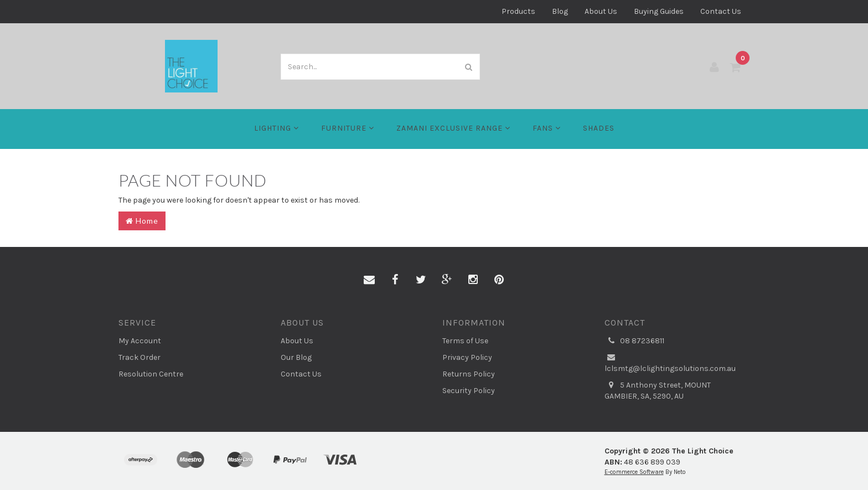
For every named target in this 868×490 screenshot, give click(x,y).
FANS (547, 128)
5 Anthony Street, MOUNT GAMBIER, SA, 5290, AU (658, 390)
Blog (560, 11)
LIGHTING (277, 128)
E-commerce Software (634, 472)
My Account (140, 341)
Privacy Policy (467, 357)
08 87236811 (634, 341)
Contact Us (721, 11)
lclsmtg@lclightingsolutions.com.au (670, 363)
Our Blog (296, 357)
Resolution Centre (151, 374)
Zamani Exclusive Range (453, 128)
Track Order (139, 357)
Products (518, 11)
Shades (599, 128)
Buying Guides (659, 11)
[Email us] (369, 280)
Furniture (348, 128)
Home (142, 221)
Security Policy (469, 391)
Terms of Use (465, 341)
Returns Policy (469, 374)
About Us (601, 11)
